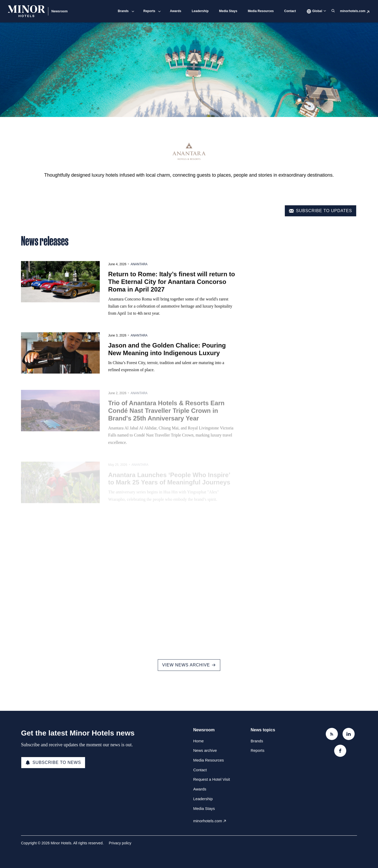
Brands (123, 11)
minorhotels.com (353, 11)
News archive (205, 750)
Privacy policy (120, 843)
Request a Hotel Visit (212, 779)
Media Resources (261, 11)
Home (198, 741)
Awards (175, 11)
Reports (149, 11)
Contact (290, 11)
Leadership (200, 11)
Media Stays (228, 11)
